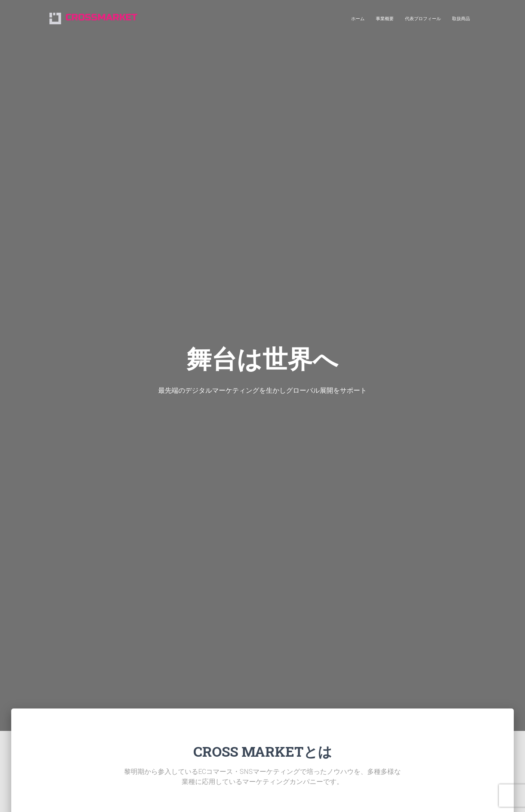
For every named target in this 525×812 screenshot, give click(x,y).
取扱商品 (461, 19)
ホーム (358, 19)
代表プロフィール (423, 19)
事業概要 (385, 19)
